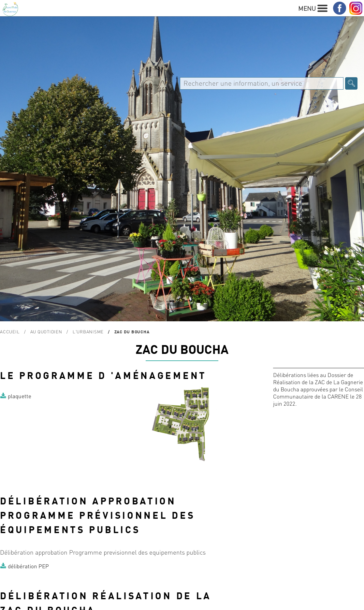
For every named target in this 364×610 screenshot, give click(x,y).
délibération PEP (28, 566)
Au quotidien (46, 332)
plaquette (20, 396)
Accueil (10, 332)
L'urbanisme (88, 332)
